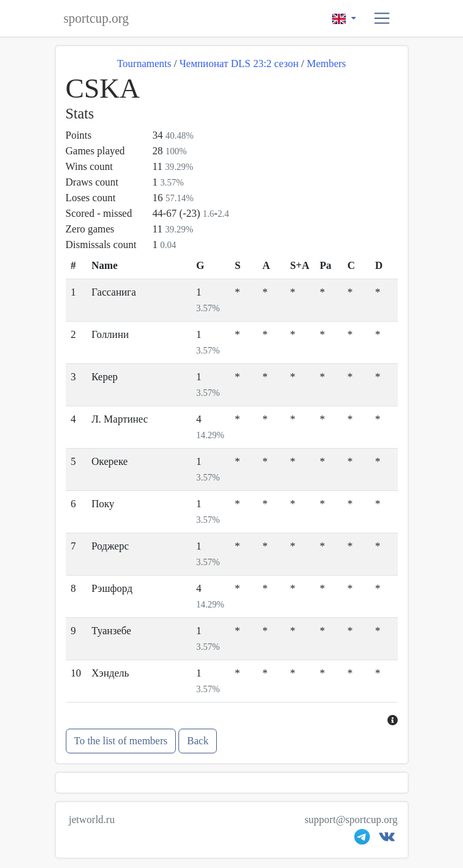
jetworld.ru (92, 819)
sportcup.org (96, 18)
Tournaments (144, 63)
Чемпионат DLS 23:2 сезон (239, 63)
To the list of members (121, 741)
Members (326, 63)
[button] (382, 19)
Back (198, 741)
